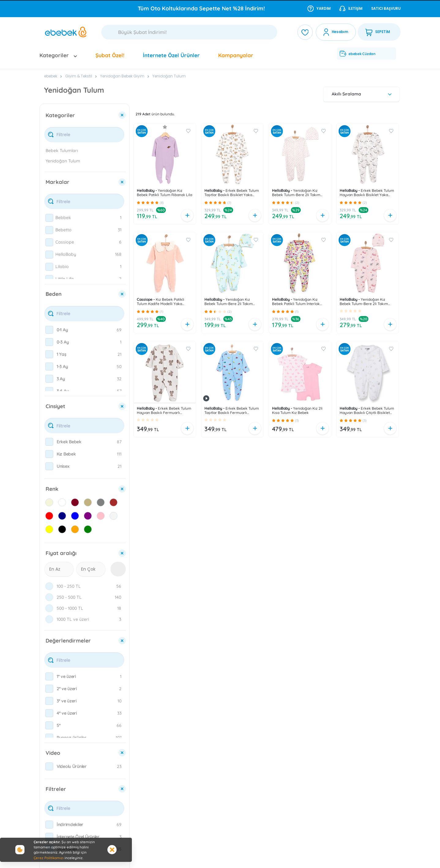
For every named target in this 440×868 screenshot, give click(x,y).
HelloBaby (66, 254)
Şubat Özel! (110, 55)
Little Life (65, 279)
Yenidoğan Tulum (169, 76)
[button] (138, 203)
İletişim (351, 8)
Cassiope (65, 242)
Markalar (58, 182)
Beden (54, 294)
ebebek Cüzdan (357, 54)
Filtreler (56, 789)
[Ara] (189, 32)
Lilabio (62, 266)
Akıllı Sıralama (363, 94)
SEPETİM (378, 32)
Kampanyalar (236, 55)
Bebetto (63, 230)
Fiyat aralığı (61, 553)
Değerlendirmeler (68, 641)
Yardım (319, 8)
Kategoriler (60, 115)
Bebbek (63, 218)
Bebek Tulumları (62, 151)
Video (53, 753)
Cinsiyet (55, 406)
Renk (52, 489)
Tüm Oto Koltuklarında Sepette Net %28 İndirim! (201, 8)
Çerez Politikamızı (49, 858)
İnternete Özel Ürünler (171, 55)
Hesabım (340, 32)
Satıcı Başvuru (386, 9)
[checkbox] (49, 218)
